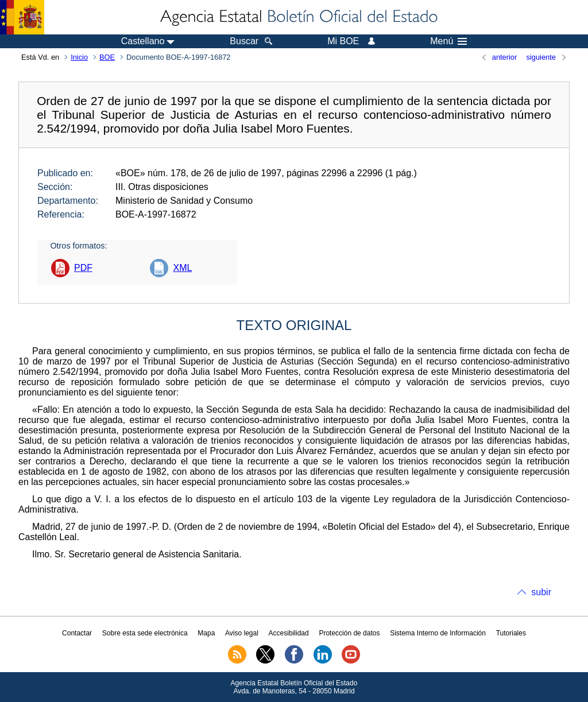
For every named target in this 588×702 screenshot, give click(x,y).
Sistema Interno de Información (438, 633)
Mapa (206, 633)
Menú (448, 41)
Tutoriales (511, 633)
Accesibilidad (289, 633)
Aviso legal (242, 633)
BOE (107, 57)
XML (182, 268)
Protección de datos (349, 633)
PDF (83, 268)
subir (541, 592)
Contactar (77, 633)
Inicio (79, 57)
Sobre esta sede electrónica (145, 633)
